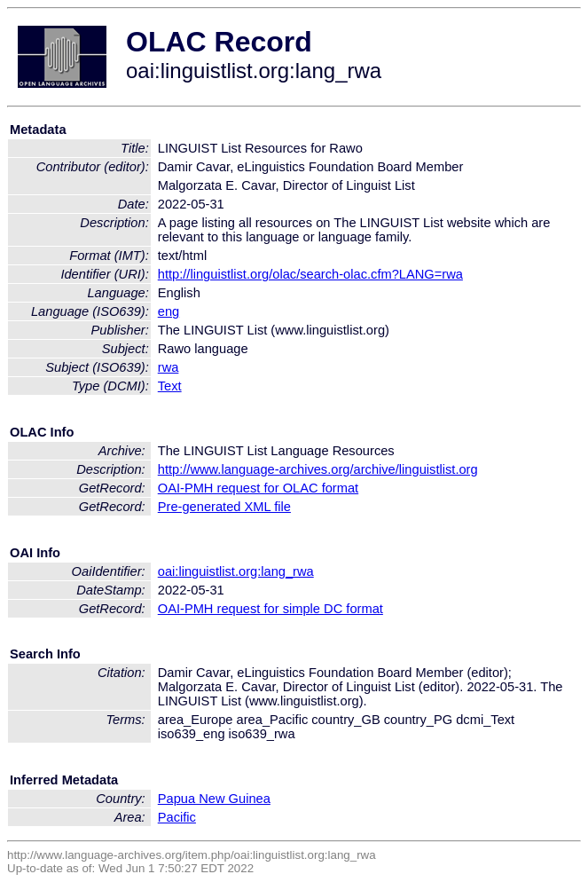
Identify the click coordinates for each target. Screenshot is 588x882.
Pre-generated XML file (224, 507)
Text (170, 386)
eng (169, 311)
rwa (169, 367)
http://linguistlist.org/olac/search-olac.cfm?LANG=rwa (310, 274)
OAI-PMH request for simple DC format (270, 609)
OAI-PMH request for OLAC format (258, 488)
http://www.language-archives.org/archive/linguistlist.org (318, 469)
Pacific (177, 817)
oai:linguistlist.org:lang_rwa (236, 571)
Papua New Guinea (214, 799)
